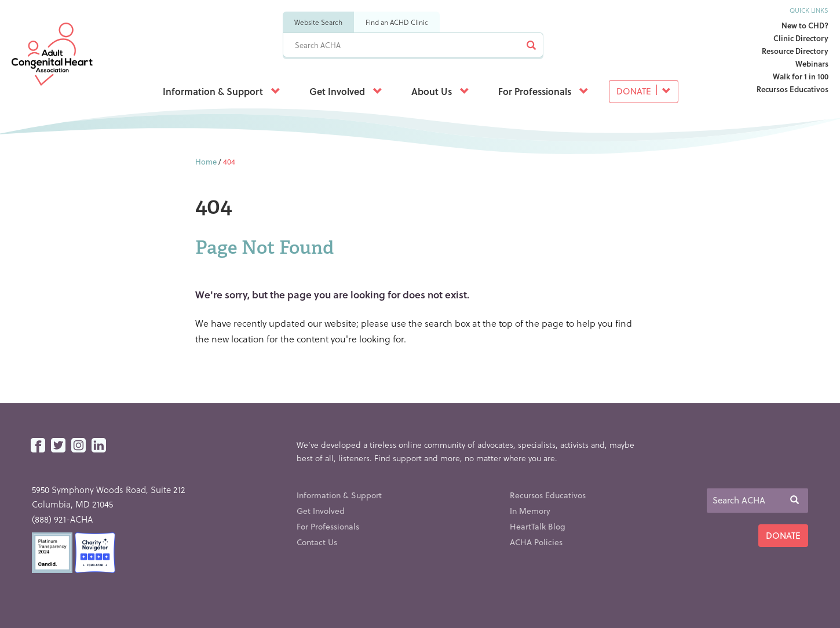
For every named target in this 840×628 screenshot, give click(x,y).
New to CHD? (805, 25)
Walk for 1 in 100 (801, 76)
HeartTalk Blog (538, 526)
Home (206, 161)
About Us (440, 91)
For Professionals (543, 91)
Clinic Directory (801, 38)
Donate (644, 91)
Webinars (812, 63)
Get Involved (346, 91)
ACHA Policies (536, 542)
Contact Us (317, 542)
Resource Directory (795, 51)
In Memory (530, 511)
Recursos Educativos (792, 89)
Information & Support (222, 91)
